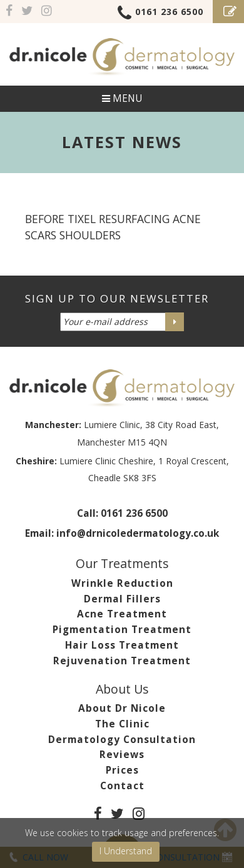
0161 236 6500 (160, 14)
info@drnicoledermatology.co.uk (138, 533)
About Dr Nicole (122, 708)
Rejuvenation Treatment (122, 661)
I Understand (126, 851)
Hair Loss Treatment (122, 645)
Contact (122, 786)
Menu (122, 98)
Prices (122, 770)
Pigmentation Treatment (122, 630)
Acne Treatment (122, 614)
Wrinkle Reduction (122, 583)
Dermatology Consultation (122, 740)
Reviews (122, 755)
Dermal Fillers (122, 599)
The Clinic (122, 724)
